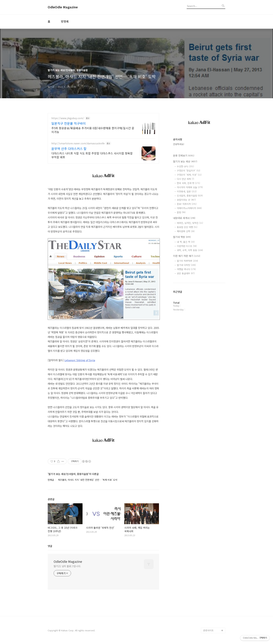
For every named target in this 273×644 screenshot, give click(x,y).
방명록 (65, 21)
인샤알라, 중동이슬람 (190, 196)
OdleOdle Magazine (63, 7)
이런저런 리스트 (187, 246)
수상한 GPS (185, 166)
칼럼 (181, 212)
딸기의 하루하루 (187, 261)
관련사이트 (208, 630)
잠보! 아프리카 (187, 204)
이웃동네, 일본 (187, 191)
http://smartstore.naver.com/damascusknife (78, 143)
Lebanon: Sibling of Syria (80, 360)
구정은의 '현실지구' (189, 171)
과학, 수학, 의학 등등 (190, 250)
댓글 (50, 546)
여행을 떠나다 (186, 269)
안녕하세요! (179, 144)
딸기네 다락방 (186, 265)
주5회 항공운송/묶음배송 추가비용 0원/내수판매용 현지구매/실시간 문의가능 (93, 130)
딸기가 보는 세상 (185, 161)
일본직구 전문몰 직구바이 (69, 123)
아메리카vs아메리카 (189, 208)
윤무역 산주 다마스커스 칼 (69, 149)
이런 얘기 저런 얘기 (187, 256)
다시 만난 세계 (186, 179)
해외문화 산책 (186, 231)
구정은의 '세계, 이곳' (189, 175)
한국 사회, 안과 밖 (188, 183)
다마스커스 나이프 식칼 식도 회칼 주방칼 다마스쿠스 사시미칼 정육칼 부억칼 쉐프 (92, 155)
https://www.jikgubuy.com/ (68, 118)
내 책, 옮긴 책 (186, 242)
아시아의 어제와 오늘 (190, 187)
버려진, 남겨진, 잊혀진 (190, 223)
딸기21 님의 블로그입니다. (67, 566)
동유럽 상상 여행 (187, 227)
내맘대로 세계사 (184, 218)
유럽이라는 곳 (186, 200)
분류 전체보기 (184, 155)
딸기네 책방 (182, 237)
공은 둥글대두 (186, 273)
